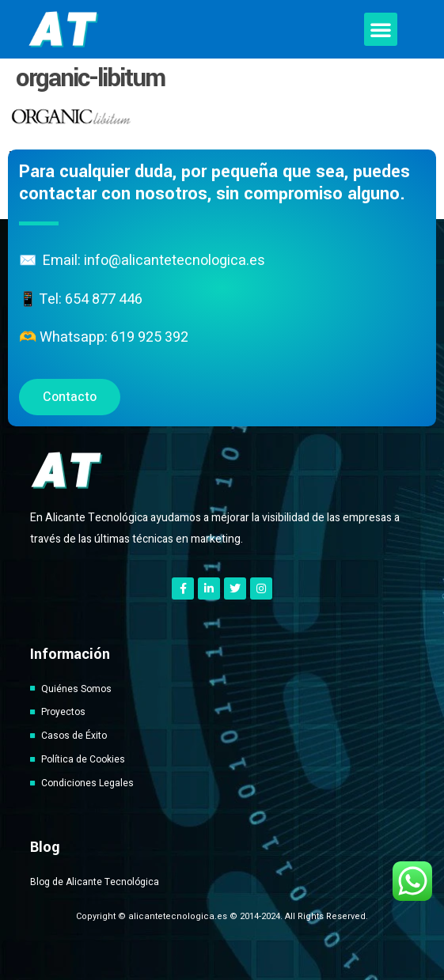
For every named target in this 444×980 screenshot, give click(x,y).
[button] (381, 29)
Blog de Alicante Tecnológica (95, 882)
